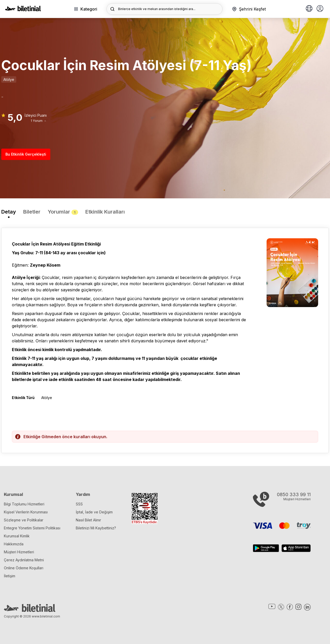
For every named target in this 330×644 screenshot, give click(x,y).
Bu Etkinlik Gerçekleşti (26, 154)
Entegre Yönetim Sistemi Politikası (32, 528)
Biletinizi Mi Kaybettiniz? (96, 528)
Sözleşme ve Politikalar (24, 520)
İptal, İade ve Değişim (94, 512)
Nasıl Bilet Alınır (88, 520)
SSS (79, 504)
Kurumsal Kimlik (17, 536)
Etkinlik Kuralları (105, 212)
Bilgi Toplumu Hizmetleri (24, 504)
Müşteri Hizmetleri (19, 552)
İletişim (10, 576)
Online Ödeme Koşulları (24, 568)
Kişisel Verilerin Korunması (26, 512)
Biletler (32, 212)
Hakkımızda (14, 544)
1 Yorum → (39, 121)
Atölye (9, 79)
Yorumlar (63, 212)
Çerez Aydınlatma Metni (24, 560)
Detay (9, 212)
